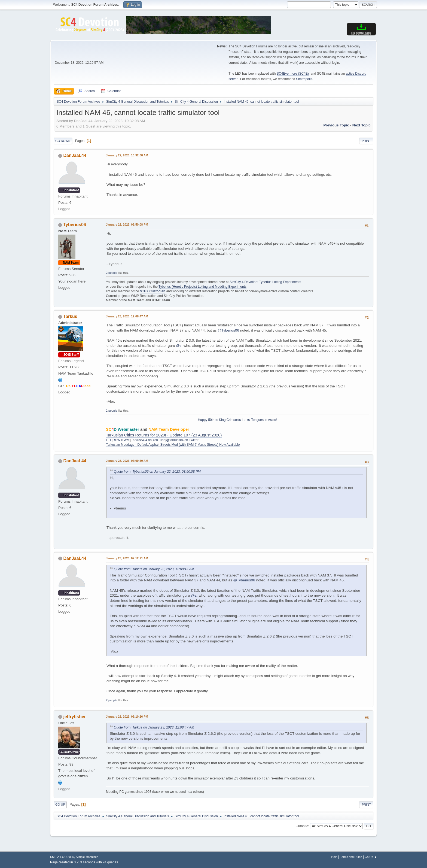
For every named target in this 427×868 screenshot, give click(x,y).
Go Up (60, 805)
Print (366, 141)
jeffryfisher (74, 717)
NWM (125, 440)
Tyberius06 (74, 225)
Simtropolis (304, 79)
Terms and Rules (351, 857)
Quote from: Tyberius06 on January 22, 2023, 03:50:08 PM (157, 472)
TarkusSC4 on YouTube (148, 440)
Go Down (63, 141)
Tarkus (70, 316)
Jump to (302, 826)
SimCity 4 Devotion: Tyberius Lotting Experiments (265, 282)
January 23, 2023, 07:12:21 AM (127, 558)
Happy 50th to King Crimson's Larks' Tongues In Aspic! (237, 420)
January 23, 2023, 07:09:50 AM (127, 461)
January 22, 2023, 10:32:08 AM (127, 155)
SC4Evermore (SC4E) (293, 74)
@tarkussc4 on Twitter (182, 440)
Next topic (362, 125)
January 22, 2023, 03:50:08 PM (127, 224)
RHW (116, 440)
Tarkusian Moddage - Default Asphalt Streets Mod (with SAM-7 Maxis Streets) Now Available (173, 445)
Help (334, 857)
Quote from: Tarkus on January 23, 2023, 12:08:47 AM (154, 569)
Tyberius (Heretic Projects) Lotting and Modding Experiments (202, 287)
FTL (109, 440)
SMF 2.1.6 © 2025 (62, 857)
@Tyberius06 (228, 330)
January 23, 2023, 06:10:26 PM (127, 717)
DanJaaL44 (75, 155)
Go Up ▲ (371, 857)
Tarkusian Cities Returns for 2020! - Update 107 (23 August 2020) (164, 435)
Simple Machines (87, 857)
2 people (112, 273)
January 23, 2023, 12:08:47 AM (127, 316)
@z (179, 346)
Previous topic (336, 125)
